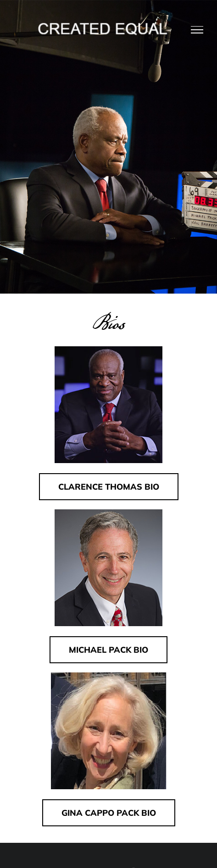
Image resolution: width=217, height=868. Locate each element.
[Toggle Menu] (197, 30)
